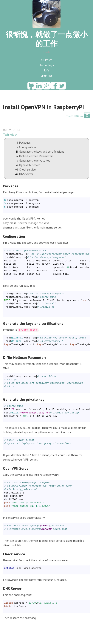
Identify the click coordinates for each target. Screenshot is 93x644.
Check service (27, 169)
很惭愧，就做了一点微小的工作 (46, 39)
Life (47, 70)
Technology (47, 65)
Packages (25, 142)
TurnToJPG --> (78, 116)
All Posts (46, 60)
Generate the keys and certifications (42, 151)
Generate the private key (35, 160)
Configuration (27, 147)
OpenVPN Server (29, 165)
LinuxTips (46, 76)
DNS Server (26, 174)
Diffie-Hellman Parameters (36, 156)
